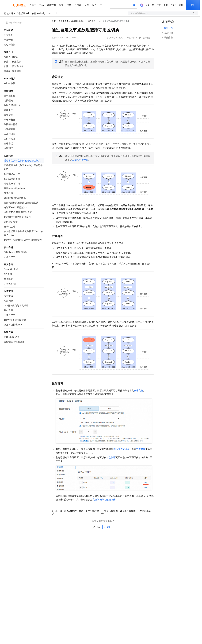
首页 (54, 21)
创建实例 (139, 390)
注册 (181, 5)
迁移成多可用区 (121, 449)
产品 (42, 5)
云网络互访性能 (80, 160)
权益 (61, 5)
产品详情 (131, 38)
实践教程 (92, 21)
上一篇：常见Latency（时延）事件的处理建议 (75, 512)
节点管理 (141, 449)
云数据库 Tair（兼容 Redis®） (31, 13)
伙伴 (87, 5)
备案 (166, 5)
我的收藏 (146, 38)
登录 (193, 5)
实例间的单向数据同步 (104, 500)
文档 (159, 5)
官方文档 (8, 13)
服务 (94, 5)
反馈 (107, 527)
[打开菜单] (5, 5)
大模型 (33, 5)
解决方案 (51, 5)
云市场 (78, 5)
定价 (69, 5)
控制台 (173, 5)
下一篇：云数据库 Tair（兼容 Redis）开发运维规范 (125, 512)
